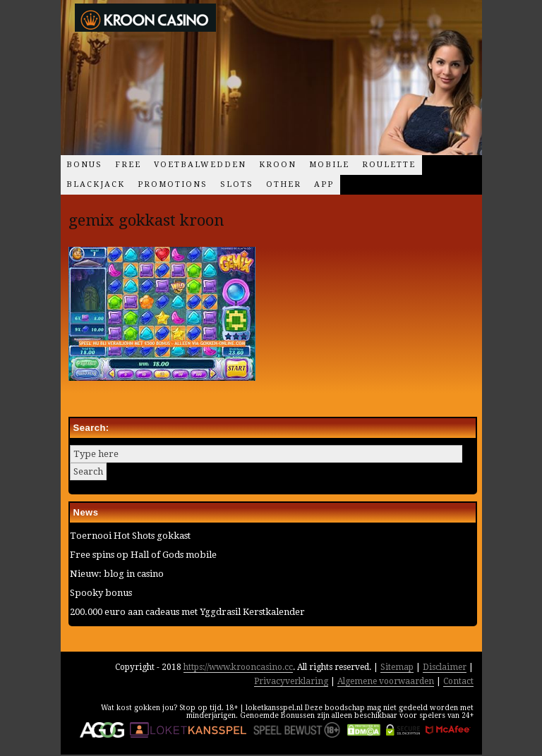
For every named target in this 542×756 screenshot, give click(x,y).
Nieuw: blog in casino (117, 574)
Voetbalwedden (200, 165)
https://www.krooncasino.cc (238, 667)
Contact (458, 681)
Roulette (389, 165)
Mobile (329, 165)
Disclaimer (445, 667)
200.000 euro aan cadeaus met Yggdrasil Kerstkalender (187, 612)
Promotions (173, 184)
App (324, 184)
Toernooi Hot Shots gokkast (130, 536)
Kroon (278, 165)
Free (128, 165)
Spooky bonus (101, 593)
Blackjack (96, 184)
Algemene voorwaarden (386, 681)
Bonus (84, 165)
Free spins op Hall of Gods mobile (143, 555)
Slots (237, 184)
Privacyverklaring (291, 681)
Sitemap (397, 667)
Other (284, 184)
